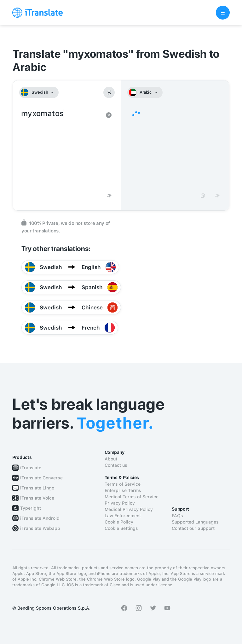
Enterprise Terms (123, 490)
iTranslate (31, 468)
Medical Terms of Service (132, 497)
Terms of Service (123, 484)
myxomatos (61, 148)
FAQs (177, 516)
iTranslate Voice (37, 498)
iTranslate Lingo (37, 488)
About (111, 459)
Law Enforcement (123, 516)
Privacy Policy (120, 503)
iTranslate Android (40, 518)
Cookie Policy (119, 522)
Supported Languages (195, 522)
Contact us (116, 465)
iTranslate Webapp (40, 528)
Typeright (31, 508)
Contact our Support (193, 528)
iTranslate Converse (41, 478)
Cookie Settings (121, 528)
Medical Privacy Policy (129, 509)
